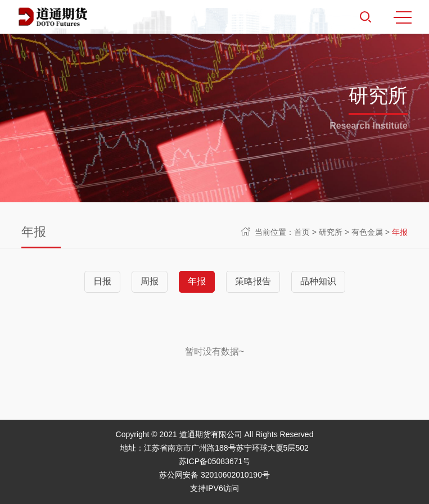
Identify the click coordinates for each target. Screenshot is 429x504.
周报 (150, 281)
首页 (302, 232)
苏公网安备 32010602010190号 (214, 475)
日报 (102, 281)
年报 (400, 232)
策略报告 (253, 281)
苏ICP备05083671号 (215, 461)
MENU (403, 17)
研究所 (331, 232)
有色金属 (367, 232)
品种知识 (318, 281)
